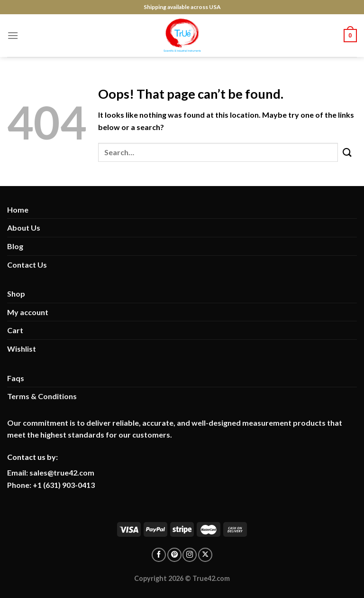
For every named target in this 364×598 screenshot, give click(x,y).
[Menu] (13, 35)
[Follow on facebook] (159, 555)
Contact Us (27, 265)
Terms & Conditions (42, 396)
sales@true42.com (62, 472)
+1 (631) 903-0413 (64, 485)
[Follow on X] (205, 555)
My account (28, 312)
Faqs (16, 378)
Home (18, 210)
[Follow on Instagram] (190, 555)
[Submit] (347, 152)
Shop (16, 294)
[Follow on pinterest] (174, 555)
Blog (15, 246)
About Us (24, 228)
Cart (15, 330)
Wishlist (22, 349)
